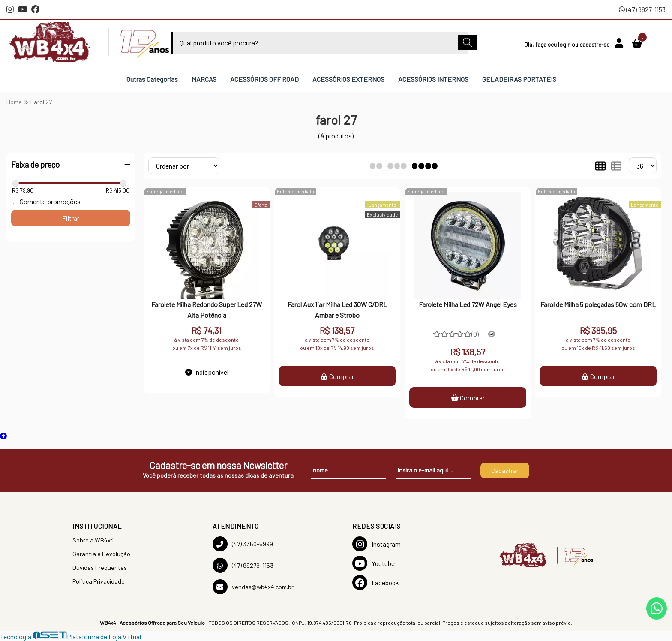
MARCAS (204, 79)
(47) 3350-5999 (243, 544)
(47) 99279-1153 (243, 565)
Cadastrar (505, 471)
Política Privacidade (99, 581)
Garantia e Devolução (101, 554)
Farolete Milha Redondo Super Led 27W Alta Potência (207, 309)
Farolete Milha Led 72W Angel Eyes (468, 304)
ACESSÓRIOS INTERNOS (433, 79)
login (565, 44)
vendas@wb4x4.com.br (253, 587)
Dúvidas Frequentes (100, 567)
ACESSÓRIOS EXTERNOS (348, 79)
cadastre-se (595, 44)
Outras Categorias (147, 79)
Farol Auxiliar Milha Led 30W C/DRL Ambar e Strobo (337, 309)
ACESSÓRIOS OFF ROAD (264, 79)
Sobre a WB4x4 (93, 540)
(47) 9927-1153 (642, 9)
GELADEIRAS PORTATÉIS (519, 79)
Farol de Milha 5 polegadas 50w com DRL (598, 304)
